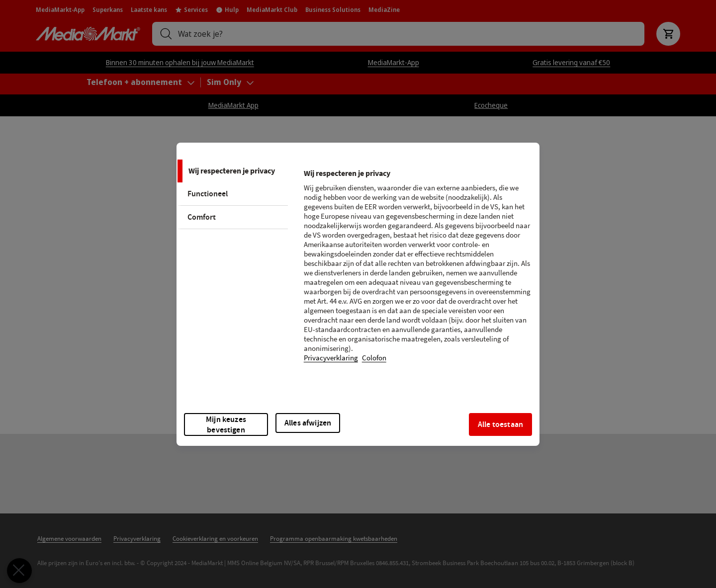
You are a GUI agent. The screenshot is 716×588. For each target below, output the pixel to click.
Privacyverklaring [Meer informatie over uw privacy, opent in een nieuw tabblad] (331, 358)
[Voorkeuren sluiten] (14, 571)
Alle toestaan (500, 424)
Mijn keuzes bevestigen (226, 424)
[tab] (232, 171)
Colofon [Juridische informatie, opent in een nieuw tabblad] (374, 358)
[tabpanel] (417, 272)
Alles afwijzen (308, 423)
